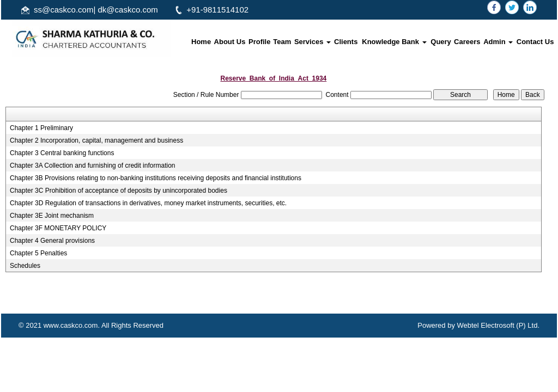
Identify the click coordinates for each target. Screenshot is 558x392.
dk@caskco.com (128, 10)
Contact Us (535, 42)
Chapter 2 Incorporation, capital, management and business (96, 140)
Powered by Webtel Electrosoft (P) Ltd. (478, 325)
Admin (498, 42)
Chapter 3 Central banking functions (62, 153)
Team (282, 42)
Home (201, 42)
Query (441, 42)
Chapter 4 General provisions (52, 241)
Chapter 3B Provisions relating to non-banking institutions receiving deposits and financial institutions (156, 178)
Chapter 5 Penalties (38, 253)
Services (313, 42)
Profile (259, 42)
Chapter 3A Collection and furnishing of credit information (93, 166)
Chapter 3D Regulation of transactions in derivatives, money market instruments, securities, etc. (148, 203)
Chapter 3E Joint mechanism (52, 216)
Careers (467, 42)
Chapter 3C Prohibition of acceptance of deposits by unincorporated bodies (119, 191)
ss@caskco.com (63, 10)
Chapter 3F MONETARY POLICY (58, 228)
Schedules (25, 266)
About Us (230, 42)
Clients (346, 42)
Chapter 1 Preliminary (41, 128)
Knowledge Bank (394, 42)
